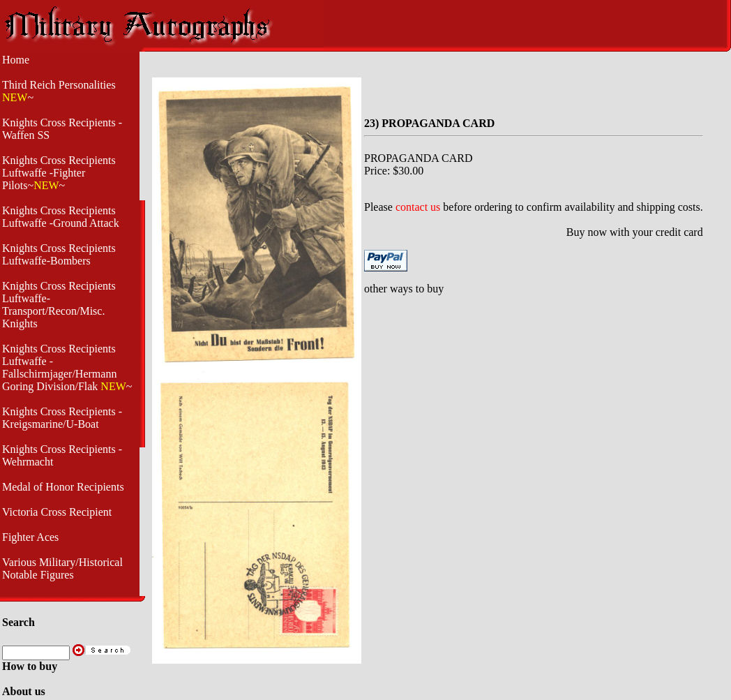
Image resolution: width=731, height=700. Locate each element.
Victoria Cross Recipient (57, 512)
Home (16, 60)
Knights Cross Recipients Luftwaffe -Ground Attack (61, 217)
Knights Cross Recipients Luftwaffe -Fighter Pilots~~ (59, 173)
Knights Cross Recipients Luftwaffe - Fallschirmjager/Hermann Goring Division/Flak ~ (67, 367)
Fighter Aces (30, 537)
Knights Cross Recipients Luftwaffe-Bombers (59, 254)
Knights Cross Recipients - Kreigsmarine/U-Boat (62, 418)
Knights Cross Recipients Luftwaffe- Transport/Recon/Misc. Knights (59, 305)
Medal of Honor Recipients (63, 487)
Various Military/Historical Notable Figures (62, 568)
